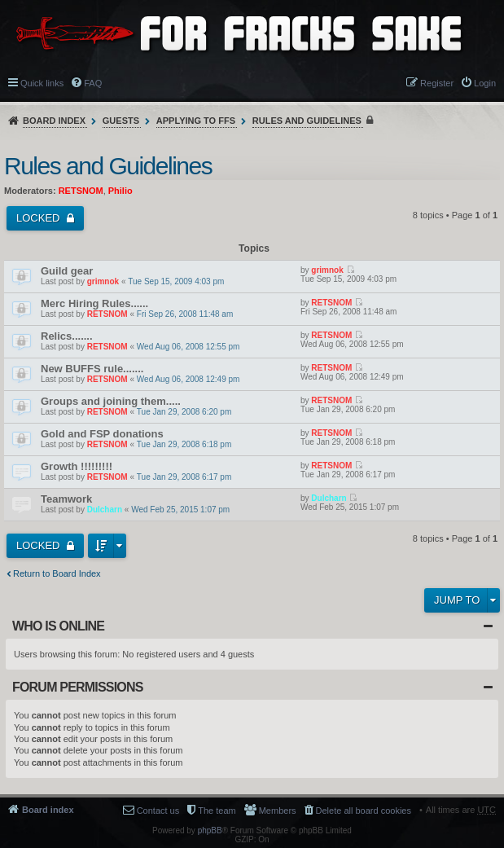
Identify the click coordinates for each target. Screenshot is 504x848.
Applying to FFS (196, 121)
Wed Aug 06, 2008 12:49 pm (188, 379)
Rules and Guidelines (307, 121)
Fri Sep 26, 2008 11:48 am (185, 314)
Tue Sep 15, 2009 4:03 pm (176, 281)
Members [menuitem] (278, 811)
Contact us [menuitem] (158, 811)
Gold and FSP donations (102, 434)
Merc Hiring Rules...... (94, 303)
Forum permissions (78, 687)
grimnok (103, 281)
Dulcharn (105, 510)
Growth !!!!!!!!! (77, 466)
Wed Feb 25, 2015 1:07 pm (180, 510)
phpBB (210, 830)
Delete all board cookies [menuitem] (364, 811)
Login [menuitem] (485, 83)
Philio (121, 191)
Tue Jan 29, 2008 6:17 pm (184, 477)
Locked (39, 218)
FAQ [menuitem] (93, 83)
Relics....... (67, 336)
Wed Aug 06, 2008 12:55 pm (188, 347)
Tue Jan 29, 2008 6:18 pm (184, 444)
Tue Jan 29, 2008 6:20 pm (184, 412)
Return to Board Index (57, 573)
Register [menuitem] (437, 83)
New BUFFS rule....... (92, 369)
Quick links (42, 83)
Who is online (58, 626)
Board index (54, 121)
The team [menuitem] (217, 811)
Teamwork (66, 499)
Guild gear (67, 271)
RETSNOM (81, 191)
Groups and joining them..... (111, 401)
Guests (121, 121)
